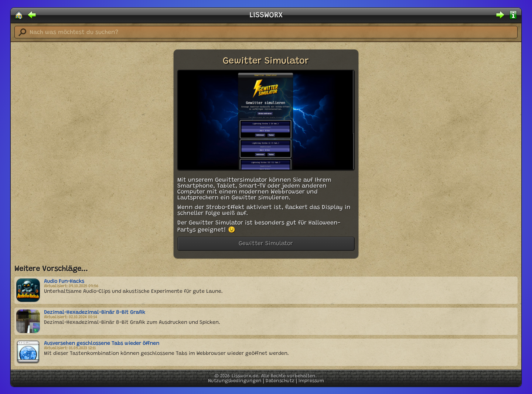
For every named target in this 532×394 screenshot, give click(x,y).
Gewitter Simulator (266, 244)
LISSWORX (266, 16)
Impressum (311, 381)
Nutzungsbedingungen (235, 381)
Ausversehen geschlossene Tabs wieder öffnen (102, 344)
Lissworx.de (245, 376)
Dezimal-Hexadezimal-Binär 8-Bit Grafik (95, 313)
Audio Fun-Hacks (64, 282)
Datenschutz (280, 381)
